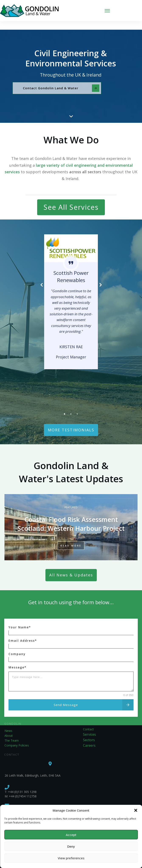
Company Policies (17, 737)
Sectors (89, 731)
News (8, 722)
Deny (71, 846)
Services (89, 726)
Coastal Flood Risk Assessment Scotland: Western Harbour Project (71, 519)
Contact (88, 721)
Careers (89, 737)
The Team (12, 732)
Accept (71, 835)
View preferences (71, 858)
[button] (136, 810)
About (9, 727)
